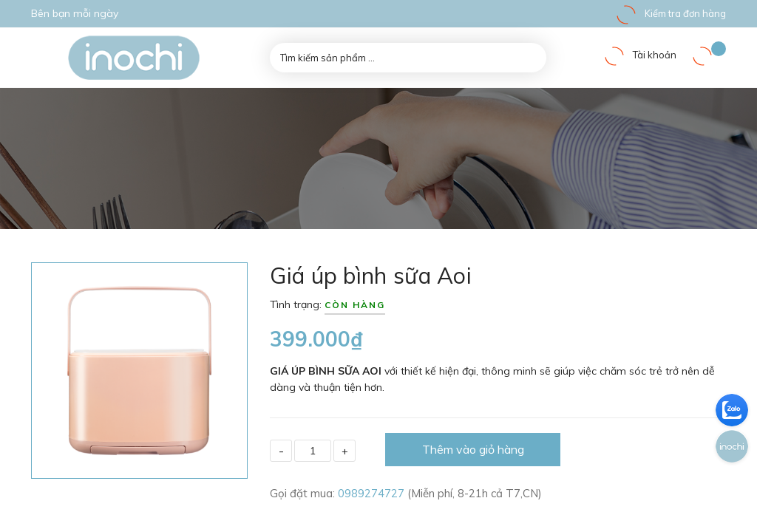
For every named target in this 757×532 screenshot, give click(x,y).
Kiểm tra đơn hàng (671, 13)
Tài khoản (640, 55)
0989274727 (373, 493)
